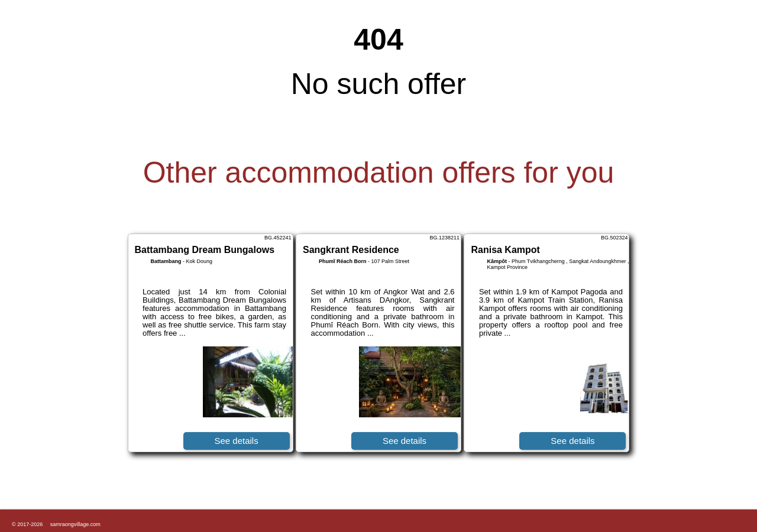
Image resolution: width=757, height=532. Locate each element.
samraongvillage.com (75, 524)
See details (236, 441)
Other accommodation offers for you (379, 173)
